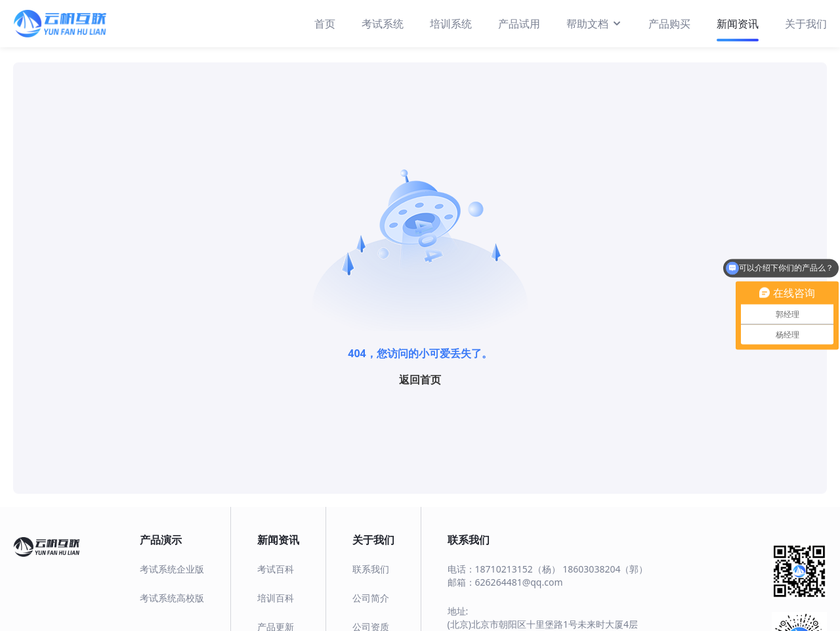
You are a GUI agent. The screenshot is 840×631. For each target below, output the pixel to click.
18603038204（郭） (605, 569)
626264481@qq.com (519, 582)
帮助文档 (594, 23)
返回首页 (420, 380)
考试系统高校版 (172, 598)
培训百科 (276, 598)
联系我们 (371, 569)
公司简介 (371, 598)
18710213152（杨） (518, 569)
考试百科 (276, 569)
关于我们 (806, 24)
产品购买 (669, 24)
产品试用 (519, 24)
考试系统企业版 (172, 569)
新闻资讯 (738, 24)
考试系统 (383, 24)
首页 (325, 24)
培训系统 (451, 24)
